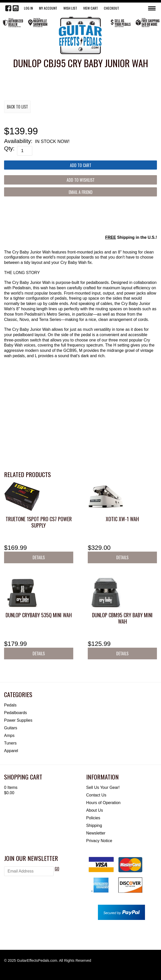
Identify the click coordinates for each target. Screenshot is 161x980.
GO (57, 869)
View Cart (91, 8)
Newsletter (96, 833)
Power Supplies (18, 720)
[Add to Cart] (80, 165)
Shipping (94, 825)
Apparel (11, 751)
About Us (95, 810)
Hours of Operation (103, 803)
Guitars (11, 728)
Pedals (10, 705)
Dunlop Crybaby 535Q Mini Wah (39, 615)
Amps (9, 736)
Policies (93, 818)
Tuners (10, 743)
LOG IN (28, 8)
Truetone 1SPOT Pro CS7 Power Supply (39, 522)
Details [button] (39, 557)
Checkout (111, 8)
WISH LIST (70, 8)
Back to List (17, 107)
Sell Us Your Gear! (103, 787)
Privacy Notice (99, 841)
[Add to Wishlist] (80, 180)
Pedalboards (16, 713)
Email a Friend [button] (81, 192)
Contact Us (96, 795)
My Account (48, 8)
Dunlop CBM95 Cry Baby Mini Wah (122, 618)
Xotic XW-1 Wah (122, 519)
